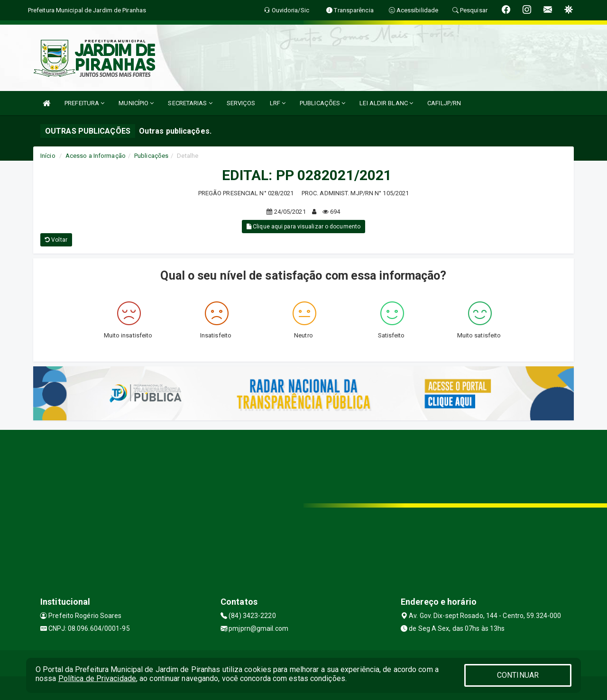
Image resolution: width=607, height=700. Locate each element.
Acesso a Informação (96, 156)
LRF (278, 103)
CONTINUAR (518, 675)
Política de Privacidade (97, 678)
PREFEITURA (84, 103)
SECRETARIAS (190, 103)
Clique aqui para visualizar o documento (303, 227)
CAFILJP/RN (444, 103)
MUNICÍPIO (136, 103)
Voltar (56, 240)
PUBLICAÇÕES (322, 103)
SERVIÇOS (241, 103)
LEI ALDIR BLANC (386, 103)
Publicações (151, 156)
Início (48, 156)
